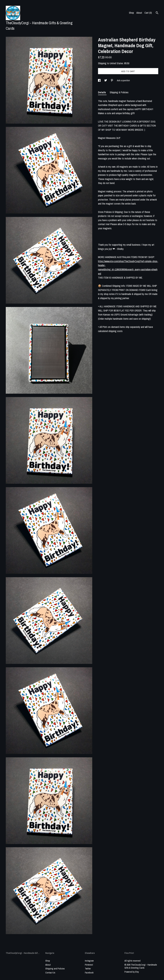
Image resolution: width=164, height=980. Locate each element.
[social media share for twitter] (106, 80)
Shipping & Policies (119, 92)
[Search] (157, 13)
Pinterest (89, 965)
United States (116, 63)
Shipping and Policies (55, 969)
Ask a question (123, 80)
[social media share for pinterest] (112, 80)
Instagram (89, 961)
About (139, 13)
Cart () (148, 13)
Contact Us (50, 973)
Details (102, 92)
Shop (131, 13)
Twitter (88, 969)
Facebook (89, 973)
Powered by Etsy (132, 972)
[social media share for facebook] (100, 80)
